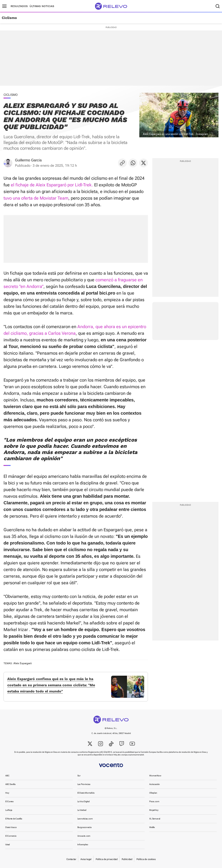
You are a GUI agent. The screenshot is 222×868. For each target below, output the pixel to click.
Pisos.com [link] (154, 801)
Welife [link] (152, 827)
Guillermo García (28, 160)
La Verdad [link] (82, 810)
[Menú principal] (4, 6)
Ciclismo (9, 18)
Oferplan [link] (153, 793)
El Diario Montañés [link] (86, 793)
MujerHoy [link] (154, 810)
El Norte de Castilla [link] (14, 819)
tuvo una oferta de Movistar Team (36, 198)
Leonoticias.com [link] (85, 819)
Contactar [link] (71, 859)
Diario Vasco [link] (11, 827)
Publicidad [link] (127, 859)
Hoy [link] (7, 793)
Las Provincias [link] (84, 784)
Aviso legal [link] (86, 859)
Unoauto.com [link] (84, 836)
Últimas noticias (42, 6)
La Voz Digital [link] (83, 801)
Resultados (19, 6)
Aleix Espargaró (23, 663)
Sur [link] (79, 776)
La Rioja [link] (9, 810)
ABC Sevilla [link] (10, 784)
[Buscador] (218, 6)
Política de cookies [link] (146, 859)
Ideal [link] (7, 844)
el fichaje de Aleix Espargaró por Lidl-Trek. (52, 185)
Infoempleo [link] (83, 844)
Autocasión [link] (155, 784)
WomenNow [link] (155, 776)
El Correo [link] (9, 801)
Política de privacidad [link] (107, 859)
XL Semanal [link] (155, 819)
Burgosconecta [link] (84, 827)
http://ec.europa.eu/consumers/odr (129, 755)
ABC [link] (7, 776)
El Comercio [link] (11, 836)
